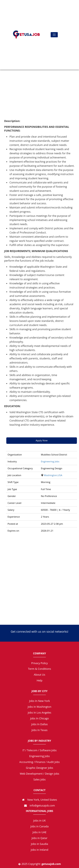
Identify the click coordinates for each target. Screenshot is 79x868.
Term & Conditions (39, 669)
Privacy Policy (40, 663)
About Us (39, 675)
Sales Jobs (39, 780)
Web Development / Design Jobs (39, 774)
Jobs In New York (39, 701)
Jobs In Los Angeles (39, 713)
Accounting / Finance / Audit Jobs (39, 762)
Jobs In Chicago (40, 718)
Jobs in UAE (39, 832)
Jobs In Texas (39, 730)
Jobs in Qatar (39, 838)
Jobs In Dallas (39, 724)
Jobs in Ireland (39, 850)
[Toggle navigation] (54, 35)
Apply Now (42, 440)
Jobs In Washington (39, 707)
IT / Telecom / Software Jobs (39, 750)
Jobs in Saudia (39, 844)
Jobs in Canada (39, 826)
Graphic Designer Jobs (39, 768)
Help (39, 680)
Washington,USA (53, 475)
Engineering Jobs (50, 461)
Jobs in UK (39, 821)
